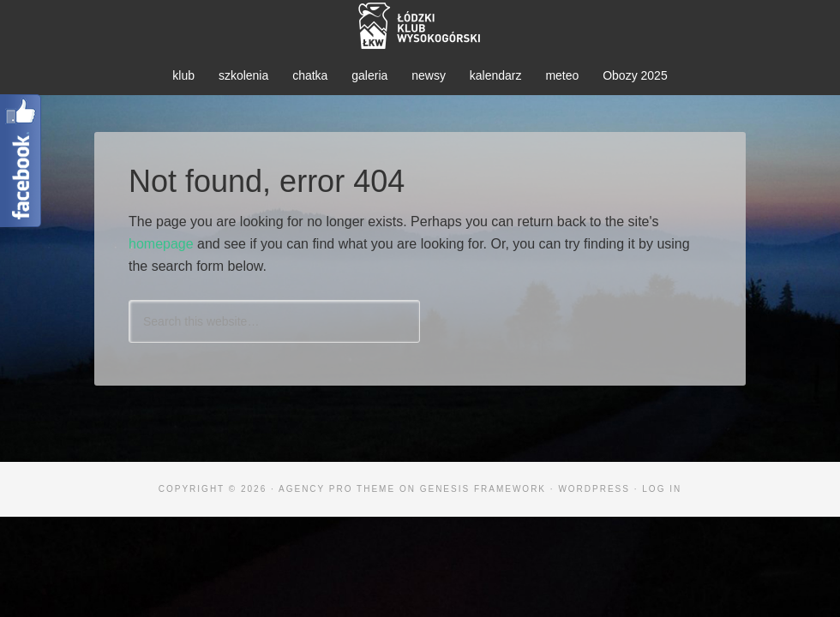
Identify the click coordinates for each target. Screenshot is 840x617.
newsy (429, 75)
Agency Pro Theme (337, 489)
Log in (662, 489)
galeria (369, 75)
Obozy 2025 (635, 75)
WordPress (594, 489)
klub (183, 75)
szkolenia (243, 75)
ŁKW (420, 26)
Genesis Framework (483, 489)
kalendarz (496, 75)
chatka (310, 75)
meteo (562, 75)
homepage (161, 244)
